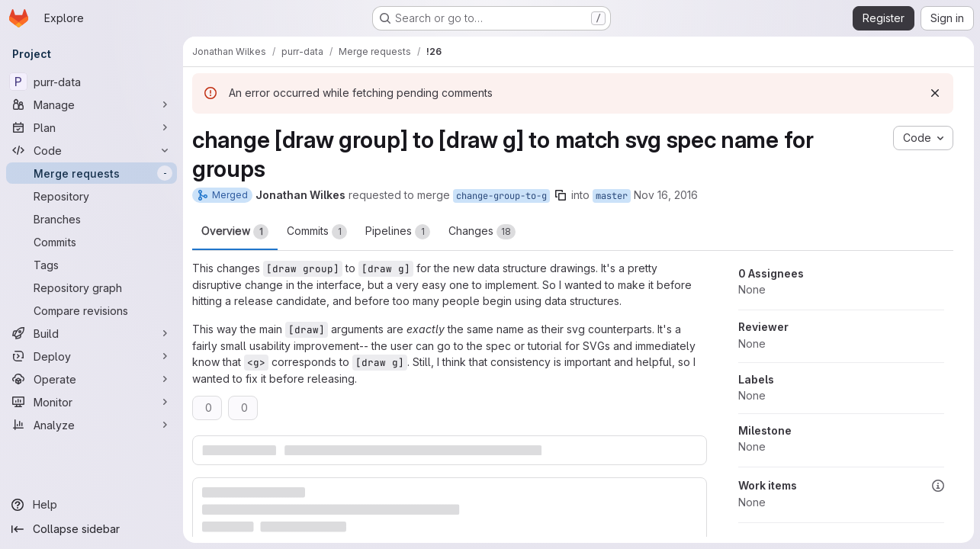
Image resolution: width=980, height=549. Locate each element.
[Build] (92, 333)
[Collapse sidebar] (92, 529)
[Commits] (92, 242)
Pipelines (398, 232)
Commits (317, 232)
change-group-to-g (501, 196)
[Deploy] (92, 356)
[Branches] (92, 219)
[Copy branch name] (561, 195)
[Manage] (92, 104)
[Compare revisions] (92, 310)
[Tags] (92, 265)
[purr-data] (92, 82)
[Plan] (92, 127)
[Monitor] (92, 402)
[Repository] (92, 196)
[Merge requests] (92, 173)
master (612, 196)
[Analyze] (92, 425)
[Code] (92, 150)
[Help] (92, 505)
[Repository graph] (92, 287)
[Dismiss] (935, 93)
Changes (482, 232)
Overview (235, 232)
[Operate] (92, 379)
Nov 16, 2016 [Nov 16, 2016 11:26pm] (666, 195)
